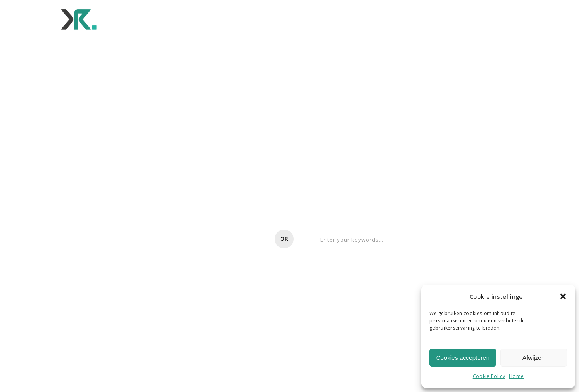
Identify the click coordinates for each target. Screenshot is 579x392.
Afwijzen (534, 358)
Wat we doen (177, 19)
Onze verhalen (445, 19)
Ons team (336, 19)
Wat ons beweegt (280, 19)
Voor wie (225, 19)
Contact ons (502, 19)
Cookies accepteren (463, 358)
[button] (563, 296)
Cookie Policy (489, 376)
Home (516, 376)
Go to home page (209, 240)
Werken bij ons (387, 19)
